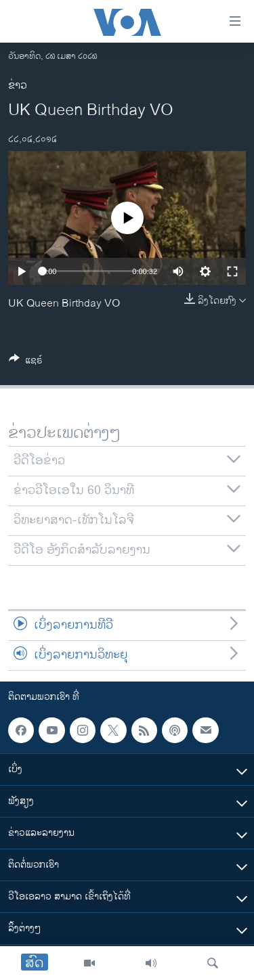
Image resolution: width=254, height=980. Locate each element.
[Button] (26, 362)
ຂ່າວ (18, 86)
